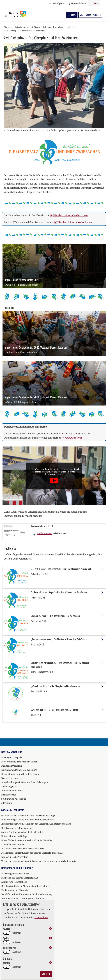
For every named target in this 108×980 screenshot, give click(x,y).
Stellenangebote (9, 787)
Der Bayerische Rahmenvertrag (17, 828)
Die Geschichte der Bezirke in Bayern (19, 762)
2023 (4, 965)
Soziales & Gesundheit (12, 810)
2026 (4, 977)
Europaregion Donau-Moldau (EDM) (19, 770)
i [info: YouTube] (51, 928)
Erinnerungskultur (11, 903)
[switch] (7, 933)
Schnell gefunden (90, 15)
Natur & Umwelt (9, 909)
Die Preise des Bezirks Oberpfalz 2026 (20, 878)
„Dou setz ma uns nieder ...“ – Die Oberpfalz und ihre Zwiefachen (59, 639)
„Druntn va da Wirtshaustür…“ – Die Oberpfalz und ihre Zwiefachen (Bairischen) (60, 665)
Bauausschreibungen (12, 778)
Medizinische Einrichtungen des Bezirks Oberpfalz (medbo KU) (32, 853)
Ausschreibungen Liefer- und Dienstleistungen (25, 782)
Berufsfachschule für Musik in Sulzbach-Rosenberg (27, 894)
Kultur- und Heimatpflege (14, 882)
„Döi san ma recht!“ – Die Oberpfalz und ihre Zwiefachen (56, 616)
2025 (4, 973)
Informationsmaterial (12, 791)
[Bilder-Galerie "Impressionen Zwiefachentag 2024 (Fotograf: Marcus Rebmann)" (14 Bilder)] (54, 383)
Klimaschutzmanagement (14, 915)
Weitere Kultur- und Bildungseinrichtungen (23, 898)
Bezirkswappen (9, 795)
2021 (4, 957)
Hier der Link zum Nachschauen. (71, 215)
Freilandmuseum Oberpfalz (15, 890)
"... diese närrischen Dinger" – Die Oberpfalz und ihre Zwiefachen (59, 592)
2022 (4, 961)
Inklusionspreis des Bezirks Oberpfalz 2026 (23, 849)
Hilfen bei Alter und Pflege (14, 836)
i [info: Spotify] (51, 938)
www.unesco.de (73, 438)
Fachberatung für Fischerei (15, 919)
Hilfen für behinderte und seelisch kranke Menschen (27, 840)
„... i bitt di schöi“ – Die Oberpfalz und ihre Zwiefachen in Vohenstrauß (61, 569)
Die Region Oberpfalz (12, 757)
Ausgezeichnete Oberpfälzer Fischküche (21, 928)
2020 (4, 952)
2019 (4, 948)
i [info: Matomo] (51, 962)
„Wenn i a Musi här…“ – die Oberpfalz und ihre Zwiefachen (56, 686)
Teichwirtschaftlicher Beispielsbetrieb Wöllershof (26, 923)
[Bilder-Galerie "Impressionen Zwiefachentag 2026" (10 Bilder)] (54, 266)
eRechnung (7, 803)
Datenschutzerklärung (54, 474)
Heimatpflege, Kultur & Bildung (17, 868)
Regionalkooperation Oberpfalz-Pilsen (20, 774)
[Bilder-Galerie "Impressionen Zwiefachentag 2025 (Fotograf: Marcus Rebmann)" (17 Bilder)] (54, 334)
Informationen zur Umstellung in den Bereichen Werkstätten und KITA (36, 824)
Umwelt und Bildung (11, 932)
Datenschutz (41, 918)
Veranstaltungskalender (13, 943)
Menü (72, 15)
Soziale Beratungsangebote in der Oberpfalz (23, 832)
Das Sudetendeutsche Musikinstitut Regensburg (25, 886)
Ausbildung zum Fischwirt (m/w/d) (19, 936)
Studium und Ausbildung (14, 799)
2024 (4, 969)
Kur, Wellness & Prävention (15, 857)
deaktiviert (17, 933)
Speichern (46, 974)
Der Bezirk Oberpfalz (12, 766)
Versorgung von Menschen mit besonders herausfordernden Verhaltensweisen (40, 861)
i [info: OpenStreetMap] (51, 948)
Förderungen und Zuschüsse (15, 874)
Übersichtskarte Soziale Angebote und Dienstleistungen (29, 816)
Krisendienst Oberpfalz (13, 845)
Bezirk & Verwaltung (12, 752)
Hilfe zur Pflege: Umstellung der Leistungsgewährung (28, 820)
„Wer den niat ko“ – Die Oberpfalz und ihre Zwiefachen (55, 710)
